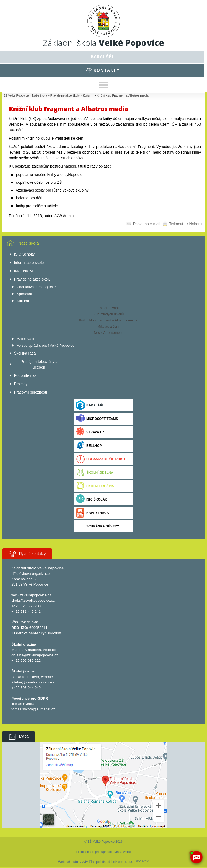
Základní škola (103, 43)
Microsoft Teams (97, 419)
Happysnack (92, 513)
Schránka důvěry (97, 526)
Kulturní (88, 95)
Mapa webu (123, 852)
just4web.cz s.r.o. (123, 862)
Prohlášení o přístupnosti (94, 852)
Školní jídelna (95, 472)
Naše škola (39, 95)
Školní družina (95, 486)
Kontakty (106, 70)
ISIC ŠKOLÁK (92, 499)
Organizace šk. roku (100, 459)
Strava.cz (90, 432)
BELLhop (89, 446)
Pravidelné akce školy (65, 95)
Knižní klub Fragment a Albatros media (123, 95)
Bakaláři (102, 56)
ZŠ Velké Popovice (16, 95)
